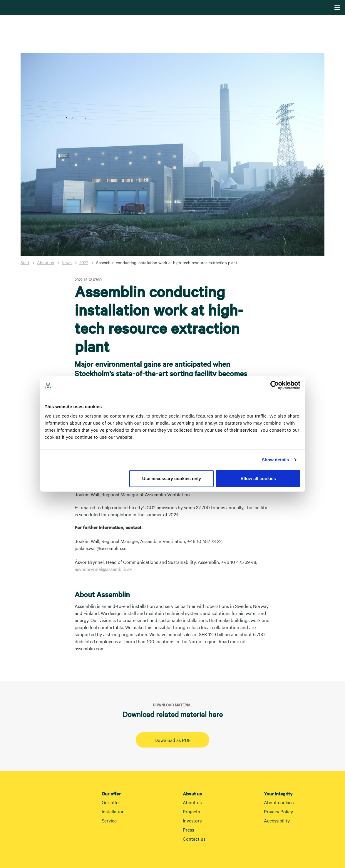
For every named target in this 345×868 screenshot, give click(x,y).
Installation (113, 811)
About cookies (279, 802)
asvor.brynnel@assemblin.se (103, 569)
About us (46, 262)
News (67, 262)
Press (188, 830)
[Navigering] (337, 7)
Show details (276, 460)
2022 (84, 262)
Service (109, 820)
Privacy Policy (278, 811)
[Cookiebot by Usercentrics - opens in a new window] (275, 385)
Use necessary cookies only (172, 478)
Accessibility (277, 820)
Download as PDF (173, 740)
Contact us (194, 839)
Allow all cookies (258, 478)
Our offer (111, 802)
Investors (192, 820)
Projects (191, 811)
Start (25, 262)
